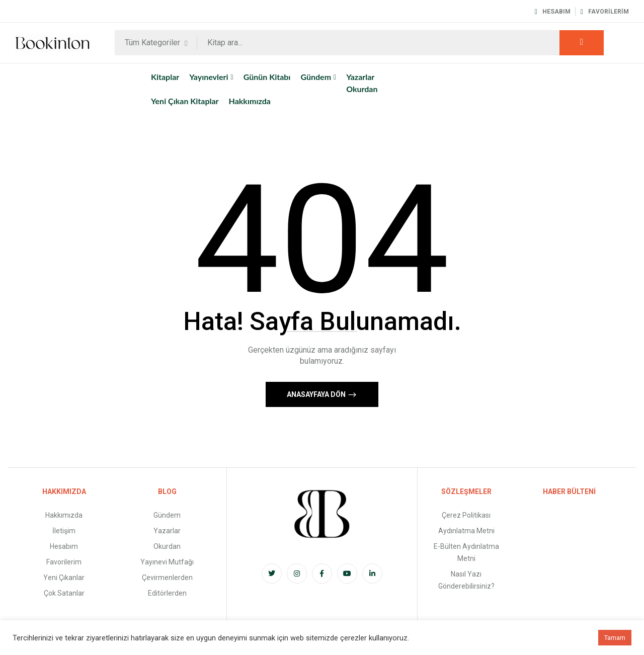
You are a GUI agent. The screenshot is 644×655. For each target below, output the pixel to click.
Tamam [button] (615, 638)
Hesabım (553, 12)
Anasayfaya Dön (317, 394)
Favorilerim (605, 12)
